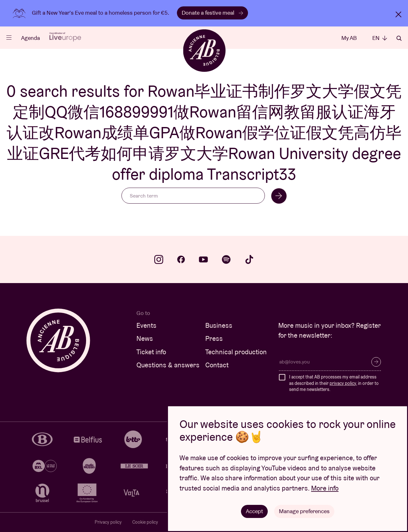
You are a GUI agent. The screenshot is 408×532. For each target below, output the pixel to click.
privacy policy (343, 383)
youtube (203, 259)
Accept (254, 511)
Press (214, 338)
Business (219, 325)
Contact (217, 365)
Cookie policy (145, 522)
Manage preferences (304, 511)
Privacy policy (108, 522)
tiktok (249, 259)
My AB (349, 38)
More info (325, 488)
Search (399, 38)
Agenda (30, 38)
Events (146, 325)
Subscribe (376, 362)
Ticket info (151, 352)
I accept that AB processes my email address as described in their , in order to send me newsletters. (334, 383)
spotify (226, 259)
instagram (159, 259)
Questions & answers (168, 365)
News (145, 338)
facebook (181, 259)
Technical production (236, 352)
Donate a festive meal (212, 13)
